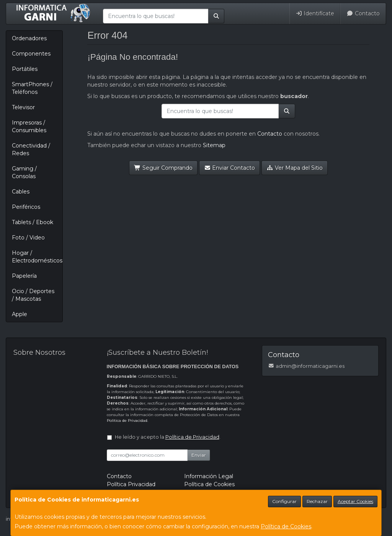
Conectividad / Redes (31, 149)
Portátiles (25, 69)
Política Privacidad (131, 484)
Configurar (284, 501)
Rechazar (317, 501)
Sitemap (214, 145)
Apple (20, 314)
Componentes (31, 54)
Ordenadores (29, 38)
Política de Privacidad (127, 420)
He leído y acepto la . (168, 437)
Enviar (199, 455)
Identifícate (315, 13)
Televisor (23, 107)
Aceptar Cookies (355, 501)
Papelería (24, 276)
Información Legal (209, 476)
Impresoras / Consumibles (29, 126)
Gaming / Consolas (24, 172)
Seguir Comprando (163, 168)
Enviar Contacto (230, 168)
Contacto (363, 13)
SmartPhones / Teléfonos (32, 88)
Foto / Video (28, 238)
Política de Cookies (286, 526)
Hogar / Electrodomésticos (37, 257)
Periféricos (26, 207)
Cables (21, 192)
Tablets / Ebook (33, 222)
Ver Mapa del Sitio (295, 168)
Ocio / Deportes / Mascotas (33, 295)
